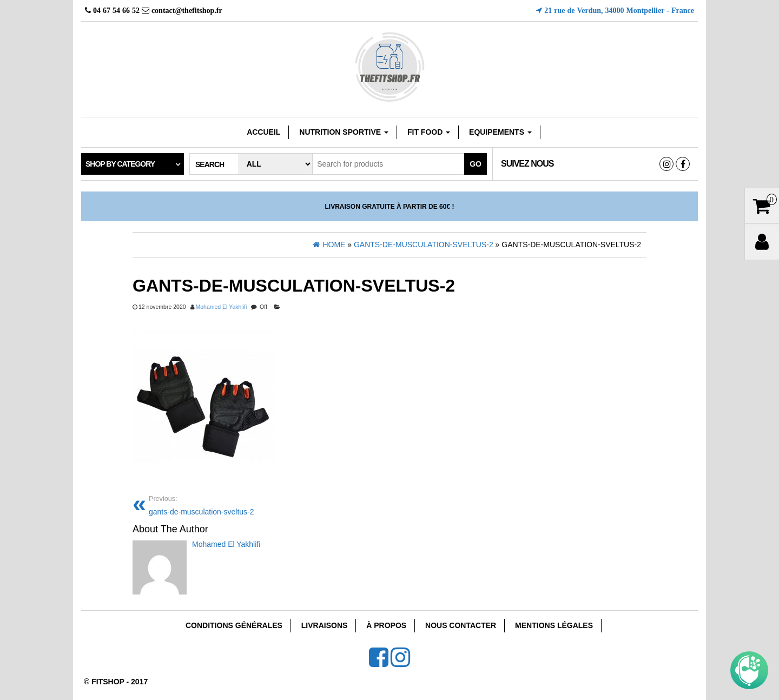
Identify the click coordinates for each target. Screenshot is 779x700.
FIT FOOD (429, 132)
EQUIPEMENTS (500, 132)
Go (476, 164)
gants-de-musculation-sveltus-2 (265, 504)
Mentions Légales (554, 625)
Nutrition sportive (344, 132)
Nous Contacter (461, 625)
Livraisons (325, 625)
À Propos (386, 625)
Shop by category (120, 164)
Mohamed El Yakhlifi (222, 307)
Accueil (263, 132)
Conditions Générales (234, 625)
